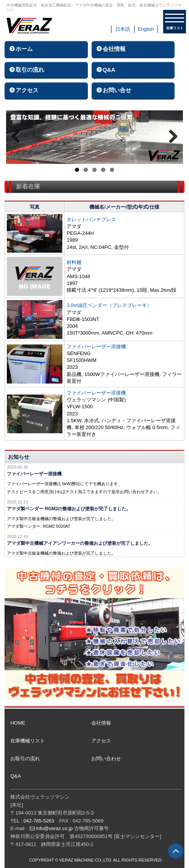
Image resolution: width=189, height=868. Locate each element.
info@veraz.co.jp (54, 828)
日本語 (123, 29)
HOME (18, 723)
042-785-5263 (39, 821)
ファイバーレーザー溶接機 (96, 347)
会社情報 (114, 49)
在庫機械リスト (28, 741)
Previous (17, 137)
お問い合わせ (106, 759)
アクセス (27, 90)
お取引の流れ (25, 759)
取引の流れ (30, 70)
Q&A (109, 70)
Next (172, 137)
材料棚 (74, 262)
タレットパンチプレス (91, 219)
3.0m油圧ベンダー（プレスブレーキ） (109, 305)
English (146, 29)
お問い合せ (117, 90)
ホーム (24, 49)
